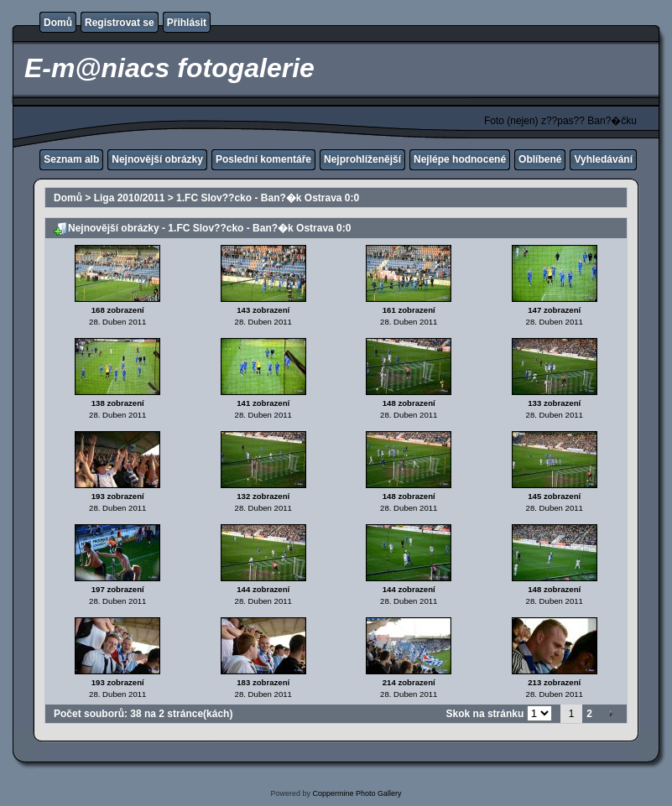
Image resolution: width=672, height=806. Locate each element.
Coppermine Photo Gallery (357, 793)
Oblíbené (540, 159)
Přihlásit (187, 23)
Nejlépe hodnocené (460, 159)
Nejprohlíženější (362, 159)
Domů (58, 23)
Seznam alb (71, 159)
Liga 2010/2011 (130, 198)
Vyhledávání (603, 159)
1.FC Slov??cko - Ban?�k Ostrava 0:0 (268, 198)
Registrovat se (120, 23)
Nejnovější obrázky (157, 159)
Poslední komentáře (263, 159)
